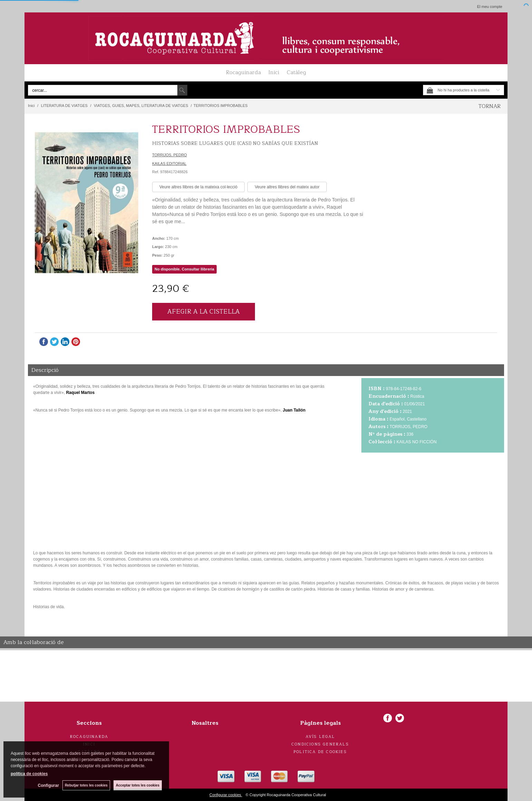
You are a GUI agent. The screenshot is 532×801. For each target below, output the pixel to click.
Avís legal (321, 737)
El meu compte (490, 7)
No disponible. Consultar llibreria (184, 269)
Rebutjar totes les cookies (86, 785)
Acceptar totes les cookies (138, 785)
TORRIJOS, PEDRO (170, 155)
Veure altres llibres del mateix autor (287, 187)
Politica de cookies (320, 752)
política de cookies (29, 774)
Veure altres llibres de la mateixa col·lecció (198, 187)
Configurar (48, 785)
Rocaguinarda (243, 72)
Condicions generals (320, 744)
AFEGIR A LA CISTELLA (204, 311)
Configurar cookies (226, 795)
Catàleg (296, 72)
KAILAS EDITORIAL (169, 164)
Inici (274, 72)
